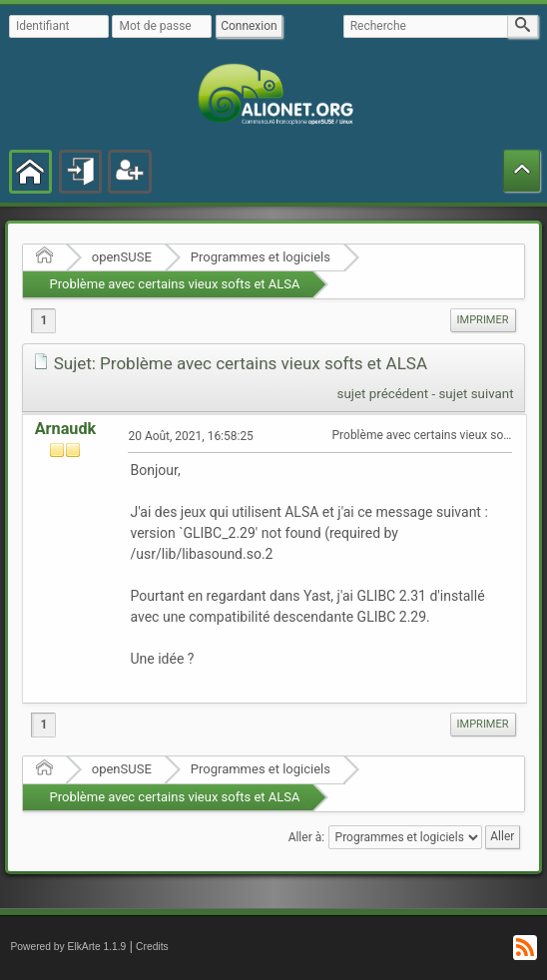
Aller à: (306, 837)
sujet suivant (476, 394)
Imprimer (483, 320)
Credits (152, 947)
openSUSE (122, 257)
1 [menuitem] (43, 320)
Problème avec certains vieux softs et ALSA (174, 284)
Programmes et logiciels (261, 257)
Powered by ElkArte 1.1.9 (68, 947)
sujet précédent (383, 394)
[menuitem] (483, 320)
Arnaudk (66, 429)
